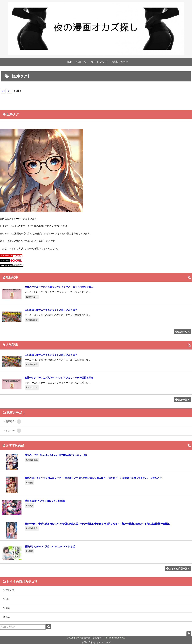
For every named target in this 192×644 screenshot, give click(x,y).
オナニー (32, 297)
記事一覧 (81, 62)
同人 (30, 506)
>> (10, 91)
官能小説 (32, 460)
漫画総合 (32, 320)
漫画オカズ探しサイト (93, 638)
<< (3, 91)
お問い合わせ (120, 62)
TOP (69, 62)
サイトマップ (99, 62)
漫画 (30, 483)
